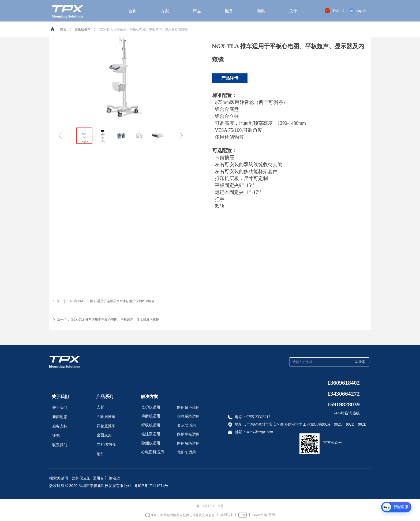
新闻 (261, 11)
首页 (133, 11)
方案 (165, 11)
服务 (229, 11)
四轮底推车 (82, 29)
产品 (197, 11)
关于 (293, 11)
